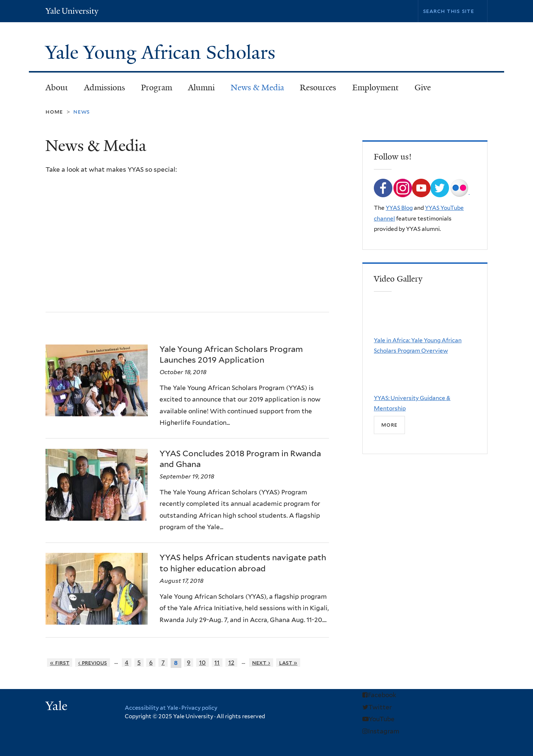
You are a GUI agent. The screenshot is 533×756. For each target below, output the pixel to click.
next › (261, 663)
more (389, 425)
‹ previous (93, 663)
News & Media (257, 88)
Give (423, 88)
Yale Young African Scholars (163, 53)
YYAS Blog (399, 208)
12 (231, 663)
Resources (315, 90)
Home (54, 112)
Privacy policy (199, 708)
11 (217, 663)
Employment (376, 88)
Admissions (101, 90)
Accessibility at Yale (151, 708)
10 (202, 663)
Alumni (198, 90)
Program (153, 90)
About (53, 90)
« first (60, 663)
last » (288, 663)
